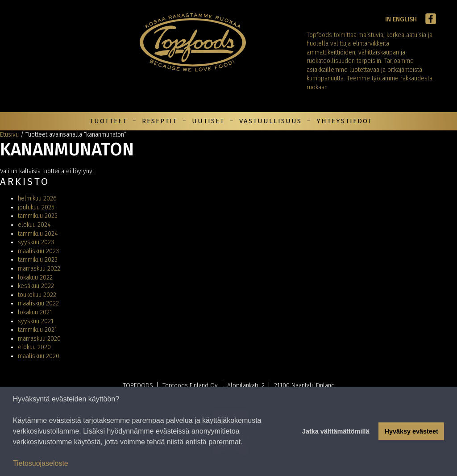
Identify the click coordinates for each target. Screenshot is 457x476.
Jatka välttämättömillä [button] (336, 431)
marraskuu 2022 (39, 269)
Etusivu (9, 135)
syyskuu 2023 (36, 242)
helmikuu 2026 (37, 198)
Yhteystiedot (344, 121)
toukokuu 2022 (37, 295)
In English (401, 19)
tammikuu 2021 (37, 330)
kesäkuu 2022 (36, 286)
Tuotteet (108, 121)
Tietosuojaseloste (41, 463)
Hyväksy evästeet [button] (411, 431)
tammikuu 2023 (38, 260)
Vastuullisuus (270, 121)
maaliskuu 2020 (39, 356)
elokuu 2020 (34, 347)
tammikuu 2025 (38, 216)
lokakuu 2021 (35, 312)
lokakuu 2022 (35, 278)
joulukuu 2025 (36, 207)
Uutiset (208, 121)
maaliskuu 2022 (38, 303)
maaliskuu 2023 (38, 251)
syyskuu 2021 (36, 321)
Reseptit (160, 121)
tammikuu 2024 (38, 234)
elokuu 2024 (34, 225)
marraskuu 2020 (39, 339)
